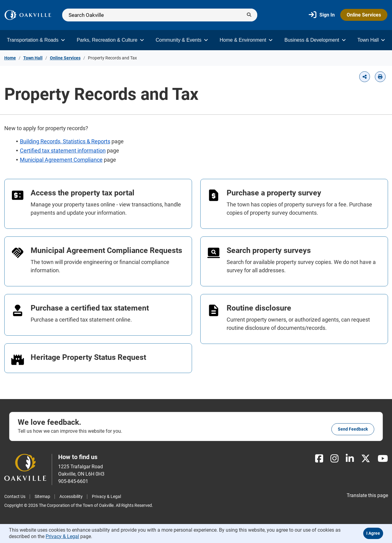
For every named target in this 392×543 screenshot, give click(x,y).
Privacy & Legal (106, 496)
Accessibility (71, 496)
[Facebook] (319, 459)
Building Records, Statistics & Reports (65, 141)
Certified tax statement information (63, 151)
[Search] (160, 15)
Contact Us (15, 496)
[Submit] (249, 15)
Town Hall (371, 40)
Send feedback (353, 429)
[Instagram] (334, 459)
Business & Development (315, 40)
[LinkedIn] (350, 459)
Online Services (364, 15)
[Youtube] (383, 459)
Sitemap (42, 496)
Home (10, 58)
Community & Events (182, 40)
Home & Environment (246, 40)
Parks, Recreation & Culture (110, 40)
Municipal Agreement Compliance (61, 160)
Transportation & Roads (36, 40)
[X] (366, 459)
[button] (365, 77)
